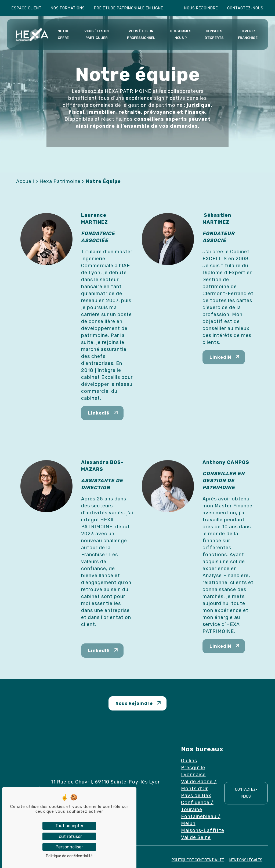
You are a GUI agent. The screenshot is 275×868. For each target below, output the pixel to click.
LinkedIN (99, 413)
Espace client (27, 8)
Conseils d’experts (214, 34)
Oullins (189, 761)
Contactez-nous (245, 8)
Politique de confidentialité (198, 860)
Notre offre (63, 34)
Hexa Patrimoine (60, 181)
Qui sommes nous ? (181, 34)
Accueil (25, 181)
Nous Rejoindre (134, 703)
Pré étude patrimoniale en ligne (129, 8)
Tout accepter (69, 826)
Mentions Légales (246, 860)
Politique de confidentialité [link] (69, 856)
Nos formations (68, 8)
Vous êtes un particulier (97, 34)
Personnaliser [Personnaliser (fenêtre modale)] (69, 847)
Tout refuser (69, 836)
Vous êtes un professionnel (141, 34)
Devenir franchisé (248, 34)
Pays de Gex (196, 796)
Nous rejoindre (201, 8)
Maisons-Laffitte (203, 830)
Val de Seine (196, 837)
